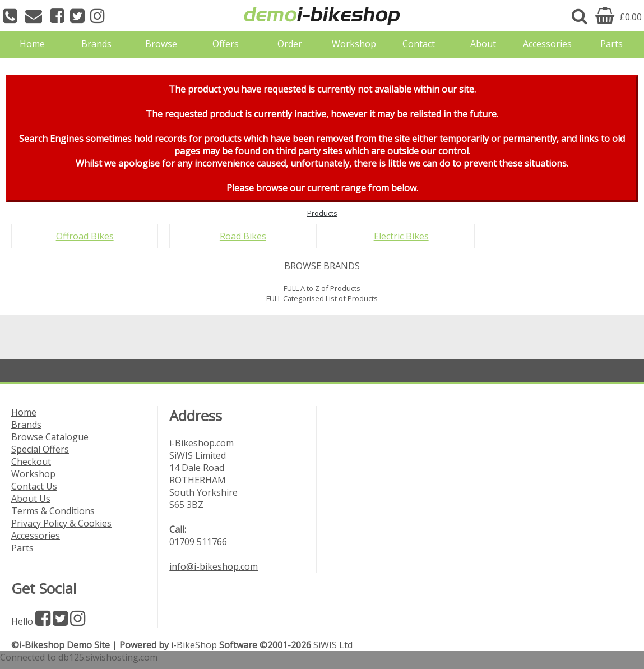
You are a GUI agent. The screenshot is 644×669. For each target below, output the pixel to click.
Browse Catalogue (50, 437)
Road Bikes (243, 236)
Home (32, 44)
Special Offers (40, 449)
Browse (161, 44)
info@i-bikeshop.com (214, 566)
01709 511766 (198, 542)
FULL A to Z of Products (322, 288)
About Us (31, 499)
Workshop (354, 44)
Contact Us (34, 486)
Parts (611, 44)
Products (322, 213)
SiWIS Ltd (333, 645)
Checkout (31, 462)
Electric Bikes (401, 236)
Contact (419, 44)
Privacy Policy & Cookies (61, 523)
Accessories (547, 44)
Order (290, 44)
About (483, 44)
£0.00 (618, 17)
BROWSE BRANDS (322, 266)
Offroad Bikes (85, 236)
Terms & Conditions (53, 511)
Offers (226, 44)
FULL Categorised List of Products (322, 298)
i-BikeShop (194, 645)
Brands (96, 44)
